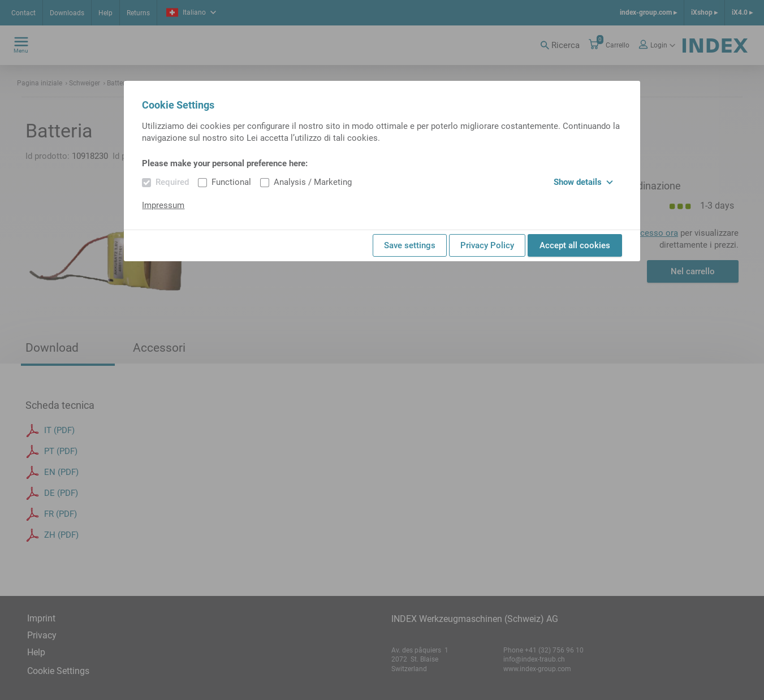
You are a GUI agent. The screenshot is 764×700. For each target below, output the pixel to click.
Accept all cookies (575, 245)
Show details (583, 182)
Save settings (410, 245)
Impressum (163, 205)
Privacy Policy (487, 245)
